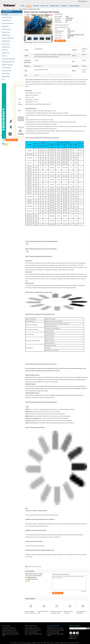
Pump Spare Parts (6, 68)
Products (29, 6)
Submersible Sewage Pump (9, 59)
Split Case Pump (6, 32)
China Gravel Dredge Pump (31, 632)
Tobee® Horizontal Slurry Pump (10, 632)
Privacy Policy (13, 643)
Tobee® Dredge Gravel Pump (32, 628)
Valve (3, 80)
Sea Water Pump (6, 47)
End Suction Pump (6, 29)
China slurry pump (22, 643)
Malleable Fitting (6, 77)
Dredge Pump (5, 26)
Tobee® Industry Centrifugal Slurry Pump (43, 42)
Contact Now (61, 41)
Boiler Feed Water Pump (8, 38)
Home (22, 6)
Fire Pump (4, 56)
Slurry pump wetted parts (53, 632)
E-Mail (71, 636)
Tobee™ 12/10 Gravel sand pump (33, 630)
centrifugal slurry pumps (69, 80)
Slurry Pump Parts (6, 71)
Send (88, 628)
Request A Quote (74, 6)
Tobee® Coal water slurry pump (68, 612)
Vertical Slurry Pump (7, 17)
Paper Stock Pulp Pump (8, 23)
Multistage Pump (6, 35)
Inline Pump (5, 50)
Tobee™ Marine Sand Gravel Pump (33, 634)
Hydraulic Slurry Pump (7, 65)
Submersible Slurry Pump (8, 62)
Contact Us (64, 6)
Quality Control (55, 6)
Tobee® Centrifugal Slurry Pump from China (30, 612)
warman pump (32, 567)
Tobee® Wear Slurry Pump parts (55, 628)
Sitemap (76, 636)
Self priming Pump (6, 41)
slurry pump (39, 567)
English (85, 1)
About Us (36, 6)
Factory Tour (45, 6)
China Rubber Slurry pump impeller (56, 630)
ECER (77, 643)
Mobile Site (72, 638)
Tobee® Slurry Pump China (9, 628)
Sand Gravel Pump (6, 20)
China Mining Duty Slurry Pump (81, 612)
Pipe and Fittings (6, 74)
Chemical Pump (6, 44)
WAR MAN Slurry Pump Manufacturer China (56, 612)
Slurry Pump (14, 9)
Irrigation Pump (6, 53)
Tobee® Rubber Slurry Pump (43, 612)
